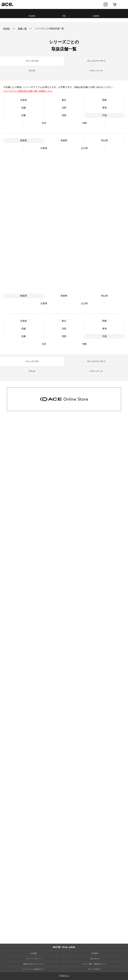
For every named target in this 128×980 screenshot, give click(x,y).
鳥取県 (24, 140)
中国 (104, 115)
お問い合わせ (94, 959)
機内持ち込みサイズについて (34, 964)
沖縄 (84, 123)
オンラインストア (115, 4)
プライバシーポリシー (34, 959)
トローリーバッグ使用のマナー (34, 969)
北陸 (64, 108)
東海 (104, 108)
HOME (6, 29)
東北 (64, 100)
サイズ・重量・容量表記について (94, 964)
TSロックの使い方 (94, 969)
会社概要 (34, 953)
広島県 (44, 148)
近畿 (24, 115)
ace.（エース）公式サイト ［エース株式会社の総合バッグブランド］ (8, 4)
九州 (44, 123)
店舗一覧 (22, 29)
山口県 (84, 148)
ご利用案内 (94, 953)
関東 (104, 100)
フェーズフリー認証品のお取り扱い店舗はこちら (28, 91)
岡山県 (104, 140)
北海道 (24, 100)
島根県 (64, 140)
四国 (64, 115)
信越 (24, 108)
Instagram (106, 4)
